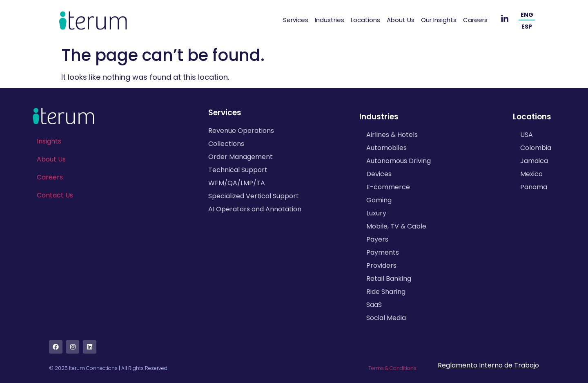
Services (296, 20)
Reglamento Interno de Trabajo (488, 365)
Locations (365, 20)
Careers (475, 20)
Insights (49, 141)
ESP (527, 27)
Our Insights (439, 20)
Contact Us (55, 195)
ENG (527, 15)
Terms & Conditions (392, 368)
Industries (330, 20)
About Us (401, 20)
